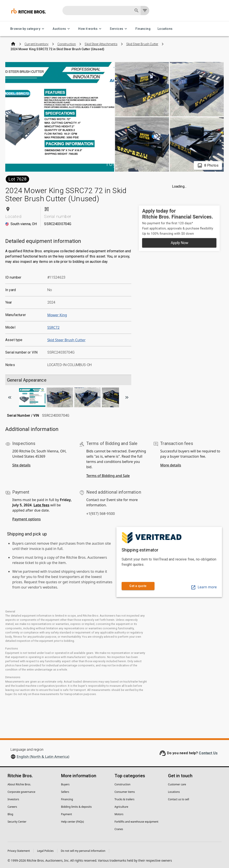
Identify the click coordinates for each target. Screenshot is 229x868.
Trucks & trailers (125, 799)
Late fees (42, 505)
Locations (165, 29)
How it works (91, 29)
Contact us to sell (179, 799)
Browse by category (28, 29)
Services (119, 29)
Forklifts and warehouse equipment (137, 822)
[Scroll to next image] (127, 397)
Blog (11, 814)
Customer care (177, 784)
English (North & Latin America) (43, 757)
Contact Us (208, 753)
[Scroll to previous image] (10, 397)
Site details (21, 465)
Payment (67, 814)
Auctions (62, 29)
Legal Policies (45, 851)
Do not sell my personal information (83, 851)
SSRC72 (53, 327)
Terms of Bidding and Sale (108, 476)
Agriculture (122, 807)
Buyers (65, 784)
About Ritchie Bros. (19, 784)
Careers (12, 807)
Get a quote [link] (138, 586)
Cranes (119, 829)
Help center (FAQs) (73, 822)
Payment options (27, 519)
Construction (123, 784)
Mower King (57, 315)
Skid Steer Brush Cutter (67, 340)
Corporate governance (21, 792)
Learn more (204, 587)
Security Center (17, 822)
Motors (119, 814)
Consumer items (125, 792)
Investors (13, 799)
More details (171, 465)
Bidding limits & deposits (76, 807)
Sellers (65, 792)
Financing (143, 29)
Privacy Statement (19, 851)
